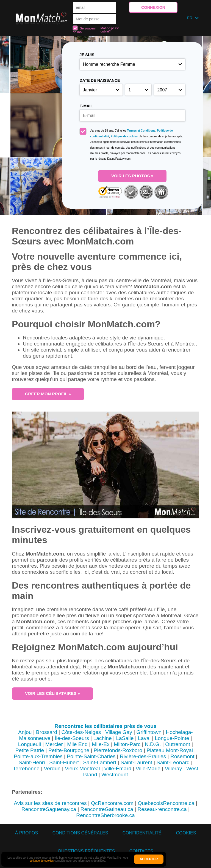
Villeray (173, 768)
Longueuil (30, 744)
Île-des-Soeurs (72, 738)
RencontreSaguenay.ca (49, 809)
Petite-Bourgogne (69, 750)
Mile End (77, 744)
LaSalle (125, 738)
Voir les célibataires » (52, 693)
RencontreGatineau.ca (107, 809)
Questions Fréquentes (86, 851)
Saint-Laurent (136, 762)
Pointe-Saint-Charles (91, 756)
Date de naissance (100, 80)
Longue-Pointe (172, 738)
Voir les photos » (132, 176)
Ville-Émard (118, 768)
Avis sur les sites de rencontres (50, 803)
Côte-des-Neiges (81, 732)
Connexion (153, 7)
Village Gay (119, 732)
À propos (27, 833)
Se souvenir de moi (85, 30)
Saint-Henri (32, 762)
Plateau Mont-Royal (170, 750)
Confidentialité (142, 833)
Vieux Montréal (82, 768)
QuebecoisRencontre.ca (166, 803)
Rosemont (182, 756)
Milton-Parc (127, 744)
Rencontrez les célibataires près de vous (105, 726)
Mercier (54, 744)
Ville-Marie (148, 768)
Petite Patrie (30, 750)
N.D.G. (153, 744)
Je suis (87, 55)
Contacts (141, 851)
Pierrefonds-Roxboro (118, 750)
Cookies (186, 833)
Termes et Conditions (141, 131)
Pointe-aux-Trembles (38, 756)
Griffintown (149, 732)
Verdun (52, 768)
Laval (144, 738)
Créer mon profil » (48, 394)
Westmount (115, 775)
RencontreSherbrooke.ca (105, 815)
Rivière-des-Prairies (143, 756)
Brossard (47, 732)
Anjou (25, 732)
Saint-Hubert (64, 762)
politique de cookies (41, 861)
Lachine (103, 738)
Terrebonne (26, 768)
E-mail (86, 106)
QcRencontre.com (112, 803)
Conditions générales (80, 833)
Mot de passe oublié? (110, 30)
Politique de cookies (124, 136)
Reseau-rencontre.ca (162, 809)
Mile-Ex (101, 744)
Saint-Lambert (100, 762)
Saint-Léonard (173, 762)
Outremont (178, 744)
